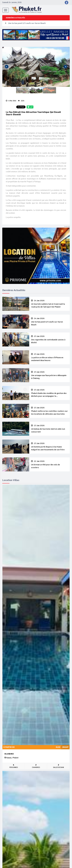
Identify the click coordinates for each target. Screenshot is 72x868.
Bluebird (9, 754)
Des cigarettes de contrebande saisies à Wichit (49, 339)
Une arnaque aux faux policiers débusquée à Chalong (49, 375)
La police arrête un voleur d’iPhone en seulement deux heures (49, 357)
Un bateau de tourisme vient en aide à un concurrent (49, 429)
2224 (21, 101)
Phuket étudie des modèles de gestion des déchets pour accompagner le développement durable (49, 393)
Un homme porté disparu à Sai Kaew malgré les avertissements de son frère (49, 447)
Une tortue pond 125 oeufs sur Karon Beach (27, 23)
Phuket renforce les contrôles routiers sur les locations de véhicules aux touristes (49, 411)
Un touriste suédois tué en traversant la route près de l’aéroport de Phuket (49, 304)
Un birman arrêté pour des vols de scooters (49, 464)
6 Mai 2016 (11, 101)
